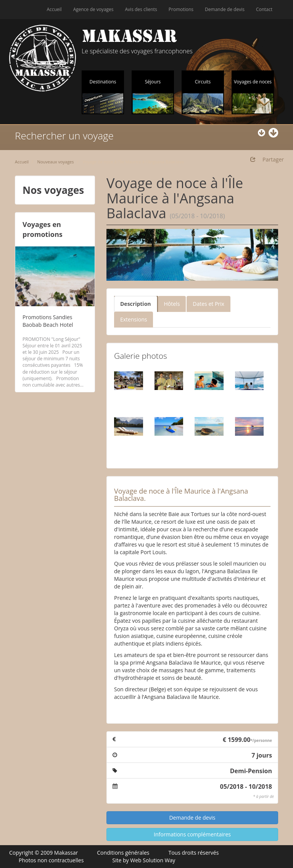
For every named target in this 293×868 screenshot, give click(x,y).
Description (136, 304)
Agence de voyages (93, 9)
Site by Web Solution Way (144, 860)
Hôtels (172, 304)
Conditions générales (123, 853)
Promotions (181, 9)
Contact (264, 9)
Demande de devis (225, 9)
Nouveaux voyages (56, 162)
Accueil (54, 9)
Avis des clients (141, 9)
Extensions (134, 319)
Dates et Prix (208, 304)
